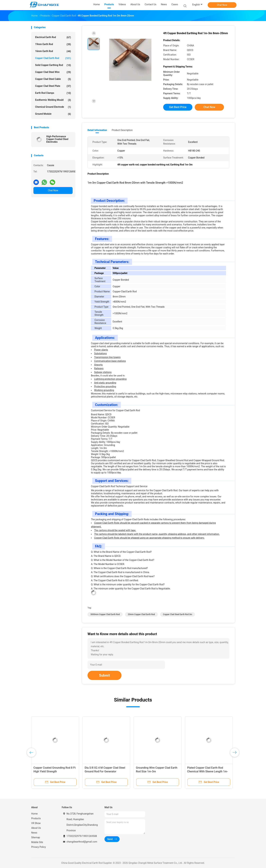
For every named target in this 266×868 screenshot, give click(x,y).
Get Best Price (178, 107)
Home (34, 814)
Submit (104, 675)
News (34, 833)
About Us (36, 828)
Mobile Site (37, 842)
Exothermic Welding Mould (53, 100)
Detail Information (97, 130)
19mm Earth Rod (53, 44)
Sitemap (36, 837)
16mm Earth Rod (53, 51)
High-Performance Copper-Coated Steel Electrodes (57, 139)
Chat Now (222, 5)
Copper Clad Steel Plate (53, 86)
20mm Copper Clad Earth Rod (141, 614)
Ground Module (53, 114)
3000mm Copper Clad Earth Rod (105, 614)
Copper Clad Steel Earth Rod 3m (178, 614)
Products (36, 818)
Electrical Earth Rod (53, 37)
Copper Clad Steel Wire (53, 72)
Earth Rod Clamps (53, 93)
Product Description (122, 130)
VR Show (36, 823)
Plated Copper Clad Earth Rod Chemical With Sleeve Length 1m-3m (207, 771)
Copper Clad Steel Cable (53, 79)
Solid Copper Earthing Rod (53, 65)
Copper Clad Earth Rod (53, 58)
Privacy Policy (39, 847)
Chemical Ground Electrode (53, 107)
